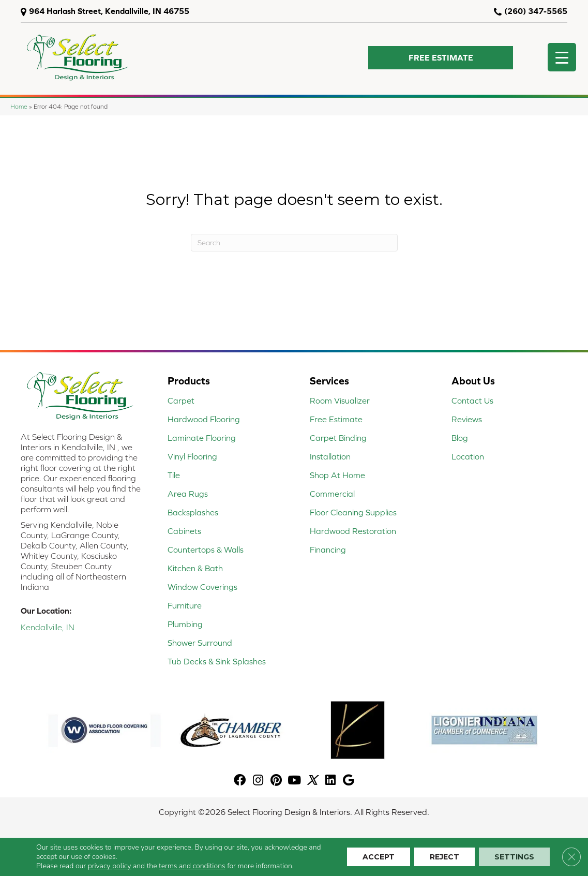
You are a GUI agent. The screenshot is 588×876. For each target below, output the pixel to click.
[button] (441, 58)
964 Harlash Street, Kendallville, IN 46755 (109, 11)
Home (19, 106)
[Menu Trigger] (562, 57)
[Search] (294, 243)
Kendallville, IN (48, 627)
